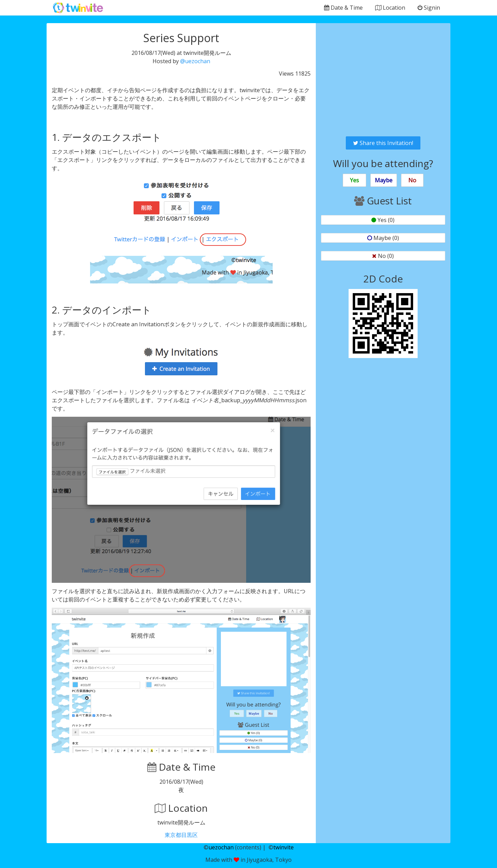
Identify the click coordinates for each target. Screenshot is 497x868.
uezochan (221, 847)
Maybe (384, 180)
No (412, 180)
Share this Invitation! (383, 143)
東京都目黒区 (181, 835)
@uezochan (195, 61)
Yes (354, 180)
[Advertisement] (383, 80)
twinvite (284, 847)
